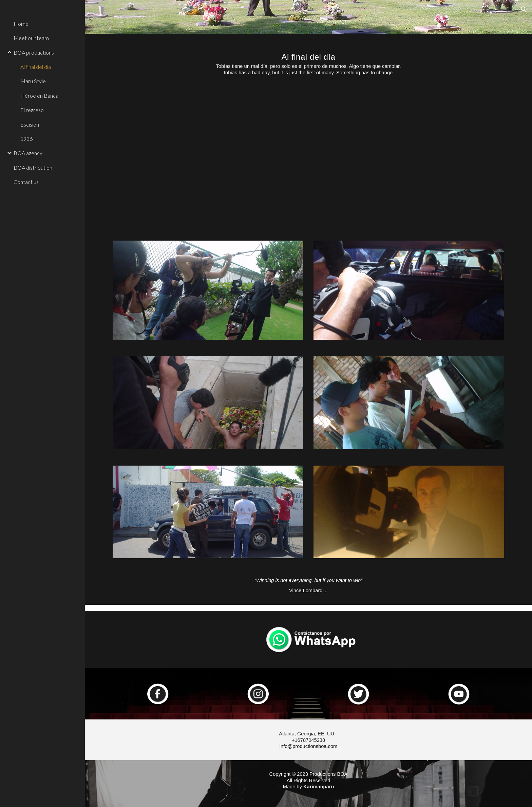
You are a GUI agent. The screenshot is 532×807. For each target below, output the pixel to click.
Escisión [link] (30, 124)
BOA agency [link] (28, 153)
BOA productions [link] (34, 52)
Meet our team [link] (31, 38)
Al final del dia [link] (36, 67)
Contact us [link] (26, 182)
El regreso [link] (32, 110)
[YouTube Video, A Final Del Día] (308, 160)
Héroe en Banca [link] (39, 96)
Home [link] (21, 24)
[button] (524, 10)
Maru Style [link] (33, 81)
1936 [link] (26, 139)
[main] (308, 60)
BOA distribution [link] (33, 167)
